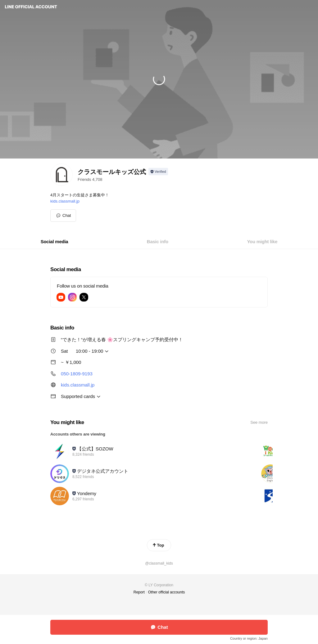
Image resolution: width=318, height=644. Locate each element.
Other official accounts (167, 592)
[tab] (55, 242)
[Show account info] (158, 172)
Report (139, 592)
